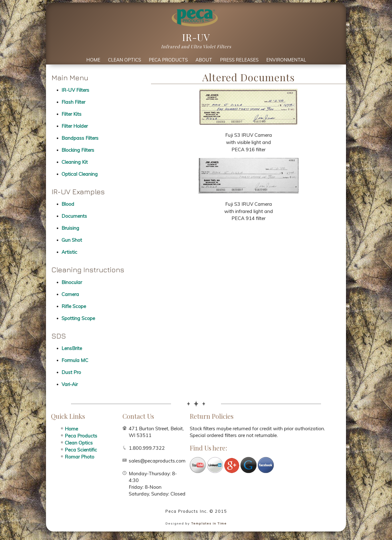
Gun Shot (72, 240)
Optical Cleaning (80, 174)
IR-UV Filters (75, 90)
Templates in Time (209, 523)
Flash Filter (73, 102)
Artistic (69, 252)
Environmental (286, 60)
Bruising (70, 228)
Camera (70, 294)
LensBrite (72, 348)
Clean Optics (124, 60)
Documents (74, 216)
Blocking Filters (78, 150)
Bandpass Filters (80, 138)
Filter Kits (71, 114)
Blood (68, 204)
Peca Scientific (81, 450)
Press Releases (239, 60)
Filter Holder (75, 126)
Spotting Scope (78, 318)
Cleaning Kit (75, 162)
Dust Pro (71, 372)
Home (93, 60)
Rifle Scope (74, 306)
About (204, 60)
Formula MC (75, 360)
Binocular (72, 282)
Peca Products (168, 60)
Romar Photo (79, 457)
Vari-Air (70, 384)
